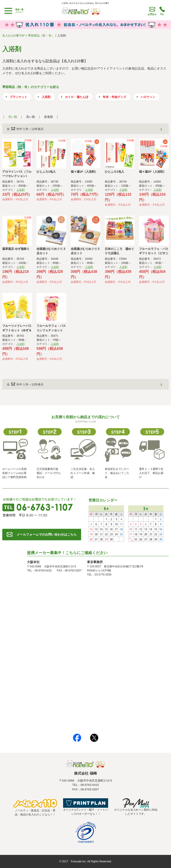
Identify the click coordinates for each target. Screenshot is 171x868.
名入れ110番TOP (14, 36)
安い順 (13, 117)
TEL (162, 14)
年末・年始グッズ (114, 97)
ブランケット (18, 97)
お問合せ (152, 14)
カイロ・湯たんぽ (77, 97)
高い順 (31, 117)
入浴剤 (46, 97)
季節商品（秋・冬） (41, 36)
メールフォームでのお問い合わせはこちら (47, 534)
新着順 (49, 117)
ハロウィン (148, 97)
